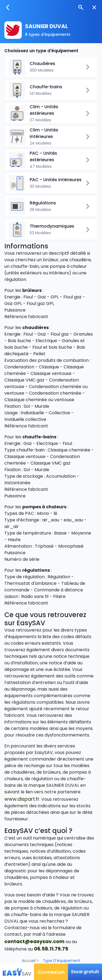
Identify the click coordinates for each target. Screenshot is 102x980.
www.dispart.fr (22, 799)
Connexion (51, 972)
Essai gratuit (85, 972)
